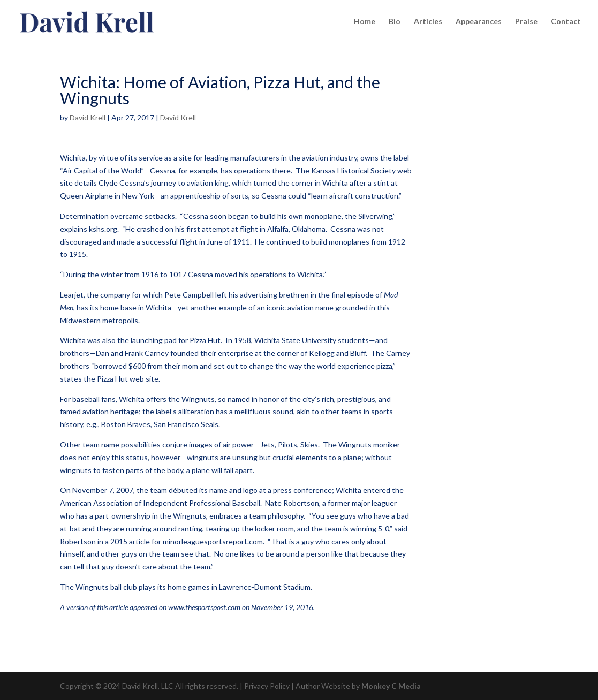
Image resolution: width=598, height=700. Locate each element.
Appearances (479, 22)
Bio (395, 22)
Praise (526, 22)
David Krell (88, 117)
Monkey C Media (391, 686)
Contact (566, 22)
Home (365, 22)
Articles (428, 22)
